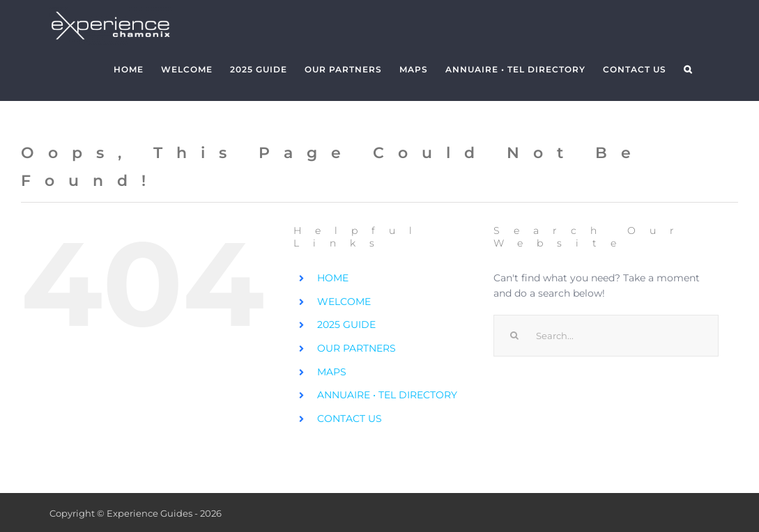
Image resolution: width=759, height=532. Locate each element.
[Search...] (606, 336)
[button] (688, 70)
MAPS (332, 372)
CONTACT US (350, 418)
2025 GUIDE (346, 324)
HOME (333, 278)
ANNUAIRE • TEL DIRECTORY (387, 395)
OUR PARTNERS (356, 348)
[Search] (514, 336)
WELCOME (344, 302)
